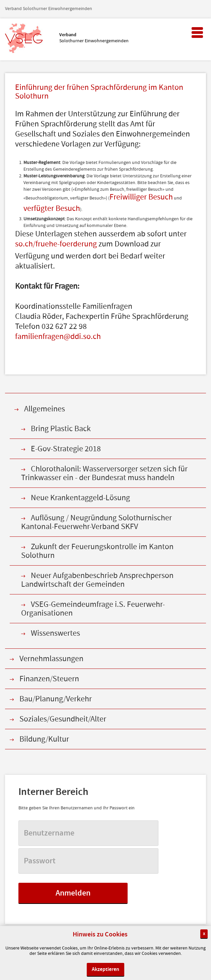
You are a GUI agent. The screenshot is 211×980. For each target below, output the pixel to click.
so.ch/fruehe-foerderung (56, 244)
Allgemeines (45, 409)
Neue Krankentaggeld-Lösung (80, 498)
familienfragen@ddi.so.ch (58, 337)
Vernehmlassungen (51, 659)
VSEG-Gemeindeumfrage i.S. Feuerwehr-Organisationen (93, 609)
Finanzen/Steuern (49, 679)
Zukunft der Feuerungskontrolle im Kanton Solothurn (97, 551)
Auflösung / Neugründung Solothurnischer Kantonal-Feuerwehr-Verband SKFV (96, 522)
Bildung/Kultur (44, 739)
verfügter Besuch (52, 209)
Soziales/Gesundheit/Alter (63, 719)
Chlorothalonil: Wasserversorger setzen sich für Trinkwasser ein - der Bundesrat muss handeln (104, 473)
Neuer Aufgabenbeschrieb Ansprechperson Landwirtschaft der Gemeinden (97, 580)
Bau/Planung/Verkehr (56, 699)
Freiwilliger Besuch (141, 197)
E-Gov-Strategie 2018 (66, 449)
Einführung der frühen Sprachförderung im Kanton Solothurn (99, 92)
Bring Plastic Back (61, 429)
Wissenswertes (55, 633)
